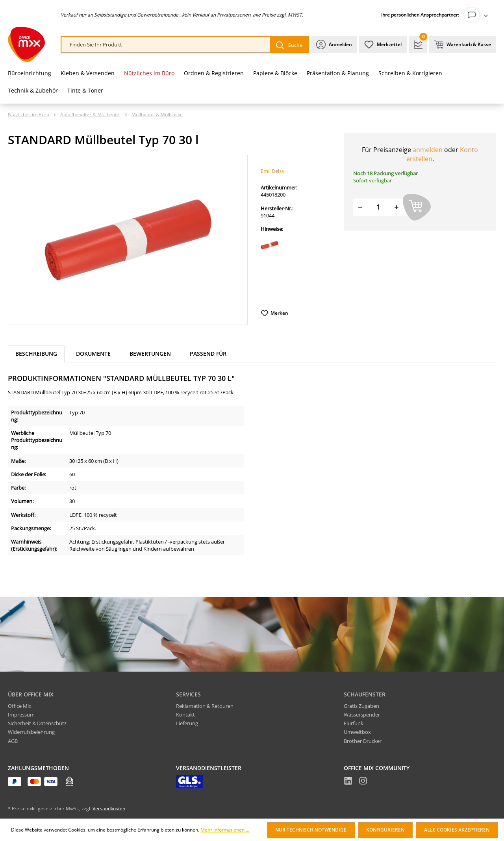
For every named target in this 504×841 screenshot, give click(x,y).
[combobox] (166, 45)
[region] (128, 240)
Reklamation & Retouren (205, 706)
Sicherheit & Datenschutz (37, 723)
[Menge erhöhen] (397, 207)
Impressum (21, 715)
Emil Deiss (272, 171)
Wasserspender (362, 715)
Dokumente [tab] (93, 354)
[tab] (36, 354)
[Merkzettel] (383, 45)
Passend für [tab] (208, 354)
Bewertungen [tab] (150, 354)
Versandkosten (109, 809)
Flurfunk (354, 723)
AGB (13, 741)
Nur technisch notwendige (311, 830)
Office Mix (20, 706)
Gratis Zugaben (361, 706)
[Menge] (378, 207)
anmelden (428, 150)
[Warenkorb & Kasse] (462, 45)
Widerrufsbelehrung (31, 732)
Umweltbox (357, 732)
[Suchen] (289, 45)
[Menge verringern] (360, 207)
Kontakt (185, 715)
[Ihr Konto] (478, 15)
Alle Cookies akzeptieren (457, 830)
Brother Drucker (363, 741)
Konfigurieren (385, 830)
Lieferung (187, 723)
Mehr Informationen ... (225, 830)
